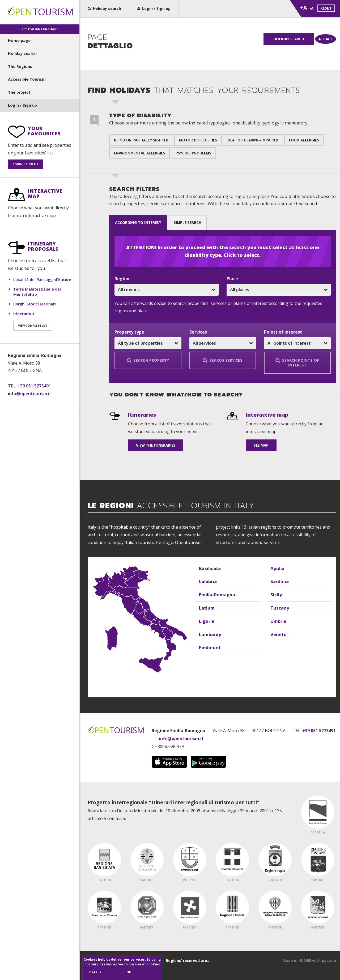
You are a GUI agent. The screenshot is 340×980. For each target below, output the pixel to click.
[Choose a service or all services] (223, 343)
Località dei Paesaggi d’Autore (42, 280)
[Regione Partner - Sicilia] (318, 907)
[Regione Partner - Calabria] (147, 859)
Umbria (277, 621)
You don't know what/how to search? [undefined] (176, 394)
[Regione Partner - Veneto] (104, 907)
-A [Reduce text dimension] (312, 8)
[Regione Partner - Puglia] (275, 859)
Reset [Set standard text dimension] (326, 8)
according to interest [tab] (141, 224)
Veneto (277, 634)
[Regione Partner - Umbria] (232, 907)
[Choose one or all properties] (148, 343)
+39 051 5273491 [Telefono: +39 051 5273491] (34, 386)
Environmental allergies (139, 156)
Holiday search (22, 53)
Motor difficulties (198, 143)
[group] (210, 45)
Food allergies (304, 143)
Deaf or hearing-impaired (253, 143)
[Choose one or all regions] (167, 289)
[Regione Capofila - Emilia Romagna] (318, 812)
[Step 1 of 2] (94, 123)
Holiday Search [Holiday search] (311, 39)
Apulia (276, 568)
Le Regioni (171, 506)
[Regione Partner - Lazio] (147, 907)
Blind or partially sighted (141, 143)
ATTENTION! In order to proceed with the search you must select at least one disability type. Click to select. (223, 251)
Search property (148, 360)
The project (19, 92)
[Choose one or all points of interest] (297, 343)
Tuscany (279, 607)
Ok (129, 972)
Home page (19, 40)
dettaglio (110, 42)
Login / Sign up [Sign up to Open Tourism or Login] (154, 8)
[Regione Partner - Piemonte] (232, 859)
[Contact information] (40, 375)
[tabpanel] (223, 306)
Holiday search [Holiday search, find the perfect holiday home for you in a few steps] (104, 8)
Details (95, 972)
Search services (223, 360)
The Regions (20, 66)
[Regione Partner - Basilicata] (104, 859)
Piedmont (208, 647)
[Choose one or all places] (279, 289)
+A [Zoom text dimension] (304, 8)
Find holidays (194, 93)
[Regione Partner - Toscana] (318, 859)
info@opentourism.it (30, 394)
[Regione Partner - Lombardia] (190, 907)
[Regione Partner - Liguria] (190, 859)
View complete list (33, 326)
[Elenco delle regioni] (210, 596)
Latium (205, 607)
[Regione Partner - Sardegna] (275, 907)
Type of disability (209, 122)
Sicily (275, 594)
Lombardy (208, 634)
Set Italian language (40, 29)
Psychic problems (193, 156)
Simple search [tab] (196, 224)
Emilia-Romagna (214, 594)
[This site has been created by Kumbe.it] (309, 960)
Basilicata (208, 568)
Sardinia (278, 581)
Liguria (205, 621)
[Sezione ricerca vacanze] (210, 276)
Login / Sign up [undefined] (22, 105)
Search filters (222, 199)
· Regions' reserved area (185, 960)
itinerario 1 (24, 314)
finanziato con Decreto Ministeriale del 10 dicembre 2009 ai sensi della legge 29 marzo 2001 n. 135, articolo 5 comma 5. (185, 810)
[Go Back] (311, 52)
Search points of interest (297, 362)
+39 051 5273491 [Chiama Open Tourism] (319, 730)
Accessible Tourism (27, 79)
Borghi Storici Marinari (35, 304)
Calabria (207, 581)
